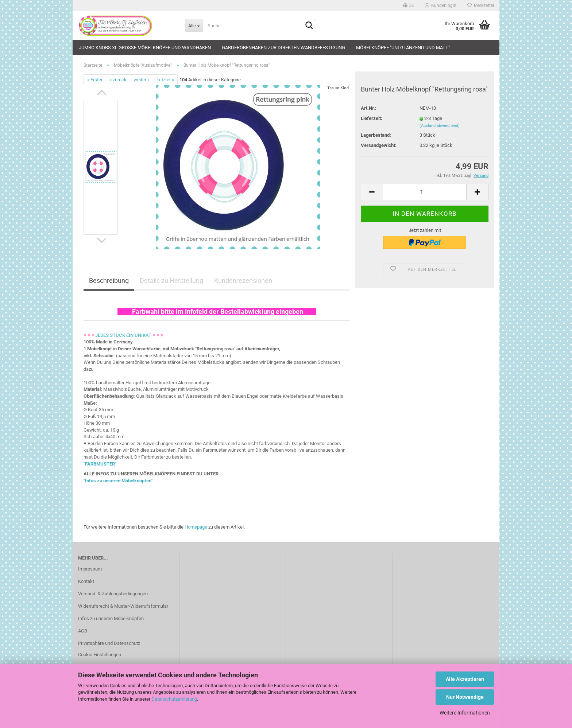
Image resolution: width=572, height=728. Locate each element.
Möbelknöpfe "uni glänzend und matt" (403, 48)
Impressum (90, 569)
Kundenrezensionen (243, 281)
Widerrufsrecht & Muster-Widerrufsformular (123, 606)
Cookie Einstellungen (100, 655)
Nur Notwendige (465, 697)
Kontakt (86, 581)
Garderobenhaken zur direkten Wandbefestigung (283, 48)
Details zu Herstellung (171, 281)
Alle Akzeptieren (465, 679)
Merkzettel (481, 5)
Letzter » (165, 80)
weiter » (142, 80)
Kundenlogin (441, 5)
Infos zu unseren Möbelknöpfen (111, 618)
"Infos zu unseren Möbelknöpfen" (118, 481)
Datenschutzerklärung (174, 699)
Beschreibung (109, 281)
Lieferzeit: (372, 118)
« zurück (118, 80)
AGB (83, 631)
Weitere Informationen (465, 713)
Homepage (196, 527)
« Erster (95, 80)
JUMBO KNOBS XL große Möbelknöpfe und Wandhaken (145, 48)
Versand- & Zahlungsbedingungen (113, 594)
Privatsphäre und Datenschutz (109, 643)
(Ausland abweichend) (440, 126)
